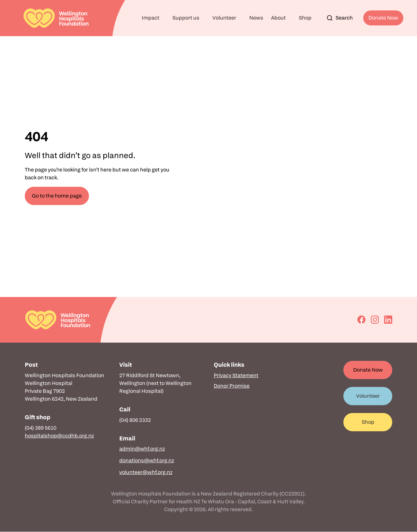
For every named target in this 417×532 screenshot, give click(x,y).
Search (340, 18)
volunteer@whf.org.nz (146, 472)
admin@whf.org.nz (142, 449)
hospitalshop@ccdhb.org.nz (59, 436)
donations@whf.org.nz (147, 460)
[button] (153, 18)
